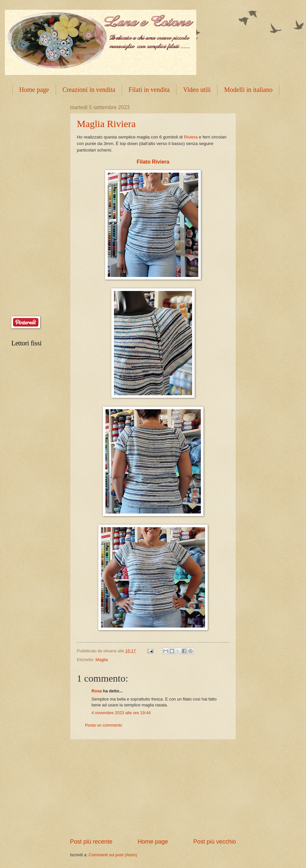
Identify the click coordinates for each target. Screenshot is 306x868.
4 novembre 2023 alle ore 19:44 (121, 713)
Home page (34, 90)
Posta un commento (104, 725)
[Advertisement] (153, 789)
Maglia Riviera (106, 124)
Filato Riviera (153, 162)
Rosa (97, 691)
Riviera (191, 137)
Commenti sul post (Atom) (113, 855)
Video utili (197, 90)
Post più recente (91, 842)
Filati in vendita (149, 90)
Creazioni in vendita (89, 90)
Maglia (102, 660)
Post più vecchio (215, 842)
